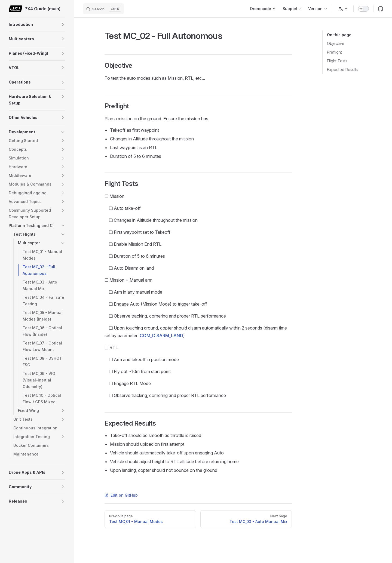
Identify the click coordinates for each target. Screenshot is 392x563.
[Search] (103, 9)
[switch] (363, 9)
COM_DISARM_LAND (161, 336)
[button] (63, 24)
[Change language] (343, 9)
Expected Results (343, 70)
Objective (336, 43)
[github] (381, 9)
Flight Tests (337, 61)
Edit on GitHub (121, 495)
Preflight (334, 52)
